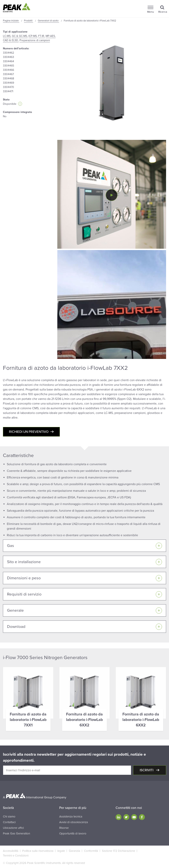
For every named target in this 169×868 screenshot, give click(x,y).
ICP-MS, (33, 36)
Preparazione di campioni (35, 40)
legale (61, 851)
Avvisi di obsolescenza (74, 822)
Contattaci (9, 822)
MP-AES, (51, 36)
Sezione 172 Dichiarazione (119, 851)
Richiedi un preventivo (29, 432)
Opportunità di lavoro (73, 833)
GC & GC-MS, (20, 36)
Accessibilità (11, 851)
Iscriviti (147, 770)
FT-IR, (42, 36)
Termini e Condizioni (16, 856)
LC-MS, (7, 36)
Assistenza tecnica (71, 817)
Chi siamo (9, 817)
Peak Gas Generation (16, 833)
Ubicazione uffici (13, 828)
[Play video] (111, 195)
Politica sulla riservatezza (38, 851)
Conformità (91, 851)
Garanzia (74, 851)
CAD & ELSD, (11, 40)
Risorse (64, 828)
